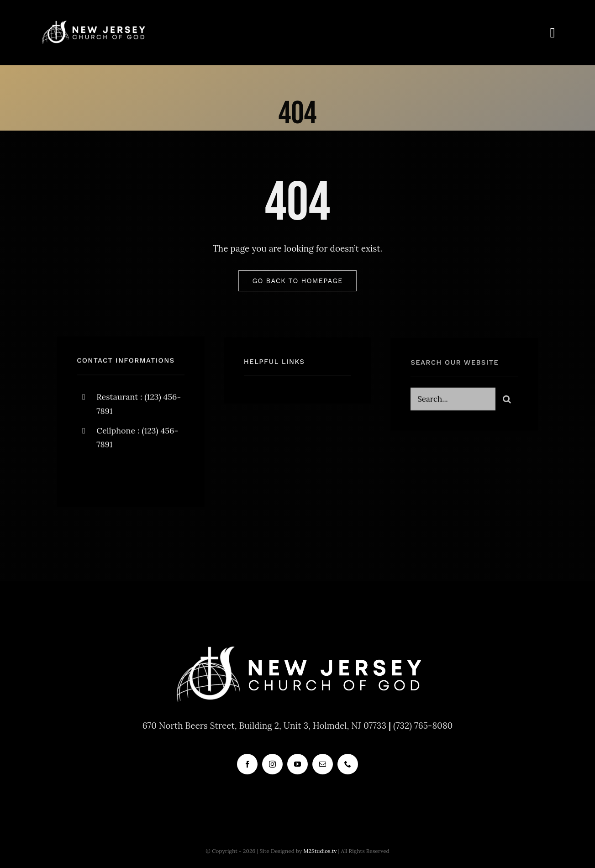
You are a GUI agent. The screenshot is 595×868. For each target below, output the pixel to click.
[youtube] (297, 764)
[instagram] (137, 476)
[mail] (323, 764)
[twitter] (112, 476)
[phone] (348, 764)
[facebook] (87, 476)
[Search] (507, 401)
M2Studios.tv (320, 851)
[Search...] (453, 401)
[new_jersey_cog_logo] (93, 22)
